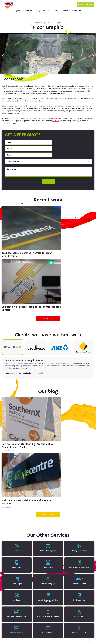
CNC (44, 11)
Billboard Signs (39, 573)
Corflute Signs (39, 576)
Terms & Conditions (88, 639)
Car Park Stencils (40, 628)
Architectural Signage (42, 600)
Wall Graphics (39, 625)
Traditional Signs (40, 587)
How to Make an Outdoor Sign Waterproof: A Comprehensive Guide (22, 371)
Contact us (77, 11)
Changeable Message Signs (44, 607)
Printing (37, 11)
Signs (17, 11)
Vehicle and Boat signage (43, 621)
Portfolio (56, 121)
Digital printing (70, 566)
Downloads (65, 11)
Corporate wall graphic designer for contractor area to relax (69, 244)
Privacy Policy (74, 639)
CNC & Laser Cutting (73, 569)
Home (37, 23)
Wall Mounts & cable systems (45, 591)
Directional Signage (41, 610)
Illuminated (27, 11)
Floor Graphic (39, 614)
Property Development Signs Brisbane (48, 617)
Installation (38, 584)
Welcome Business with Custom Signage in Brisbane (67, 371)
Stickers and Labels (41, 598)
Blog (57, 11)
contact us (31, 118)
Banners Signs (39, 603)
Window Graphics (40, 594)
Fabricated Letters (40, 580)
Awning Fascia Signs (41, 569)
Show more (48, 254)
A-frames (37, 566)
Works (50, 11)
